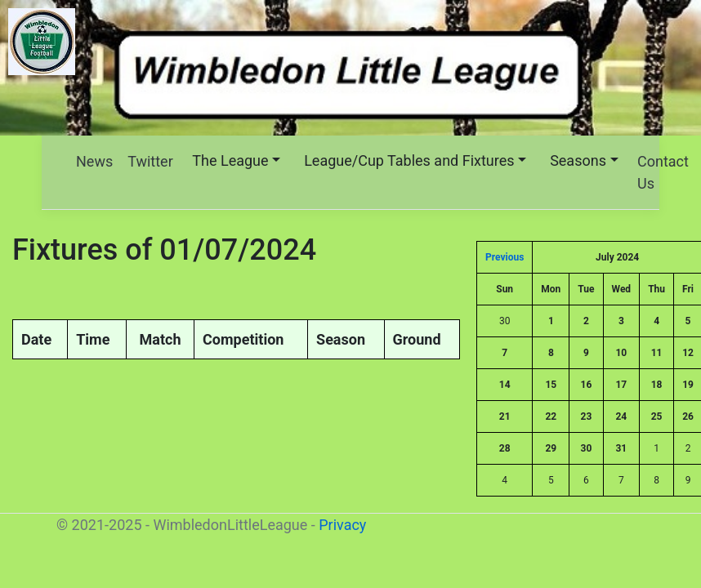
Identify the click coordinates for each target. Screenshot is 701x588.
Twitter (150, 161)
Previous (505, 257)
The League (230, 160)
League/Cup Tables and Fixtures (409, 160)
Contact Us (663, 172)
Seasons (578, 160)
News (94, 161)
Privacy (342, 525)
